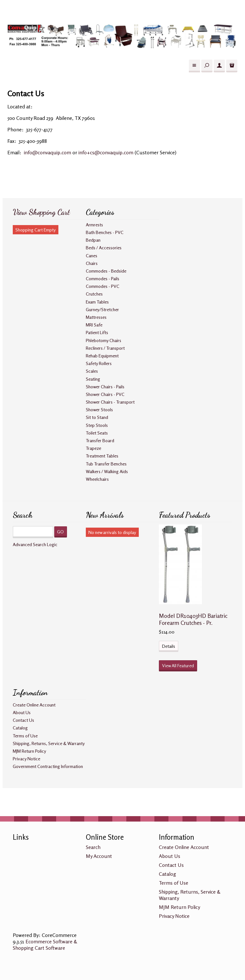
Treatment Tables (102, 456)
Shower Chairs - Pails (105, 387)
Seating (93, 379)
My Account (99, 856)
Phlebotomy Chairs (104, 340)
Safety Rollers (99, 363)
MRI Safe (94, 325)
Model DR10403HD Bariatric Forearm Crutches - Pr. (193, 619)
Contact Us (23, 720)
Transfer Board (100, 440)
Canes (92, 256)
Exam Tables (97, 302)
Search (93, 847)
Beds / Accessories (104, 248)
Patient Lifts (97, 332)
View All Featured (178, 666)
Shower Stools (99, 410)
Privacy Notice (26, 759)
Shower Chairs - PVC (105, 394)
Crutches (94, 294)
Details (169, 646)
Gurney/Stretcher (102, 309)
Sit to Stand (97, 417)
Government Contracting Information (48, 766)
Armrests (94, 225)
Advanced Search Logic (35, 544)
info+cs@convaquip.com (106, 152)
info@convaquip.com (48, 152)
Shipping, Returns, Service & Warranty (49, 743)
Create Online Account (34, 705)
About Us (22, 712)
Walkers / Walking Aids (107, 471)
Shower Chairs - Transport (110, 402)
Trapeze (93, 448)
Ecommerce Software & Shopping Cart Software (45, 945)
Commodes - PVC (103, 286)
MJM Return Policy (30, 751)
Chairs (92, 263)
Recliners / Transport (105, 348)
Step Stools (97, 425)
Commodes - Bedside (106, 271)
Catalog (20, 728)
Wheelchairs (97, 479)
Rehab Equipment (102, 356)
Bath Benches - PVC (105, 232)
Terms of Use (25, 736)
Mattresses (96, 317)
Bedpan (93, 240)
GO (60, 532)
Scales (92, 371)
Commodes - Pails (103, 278)
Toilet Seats (97, 433)
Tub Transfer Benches (106, 464)
